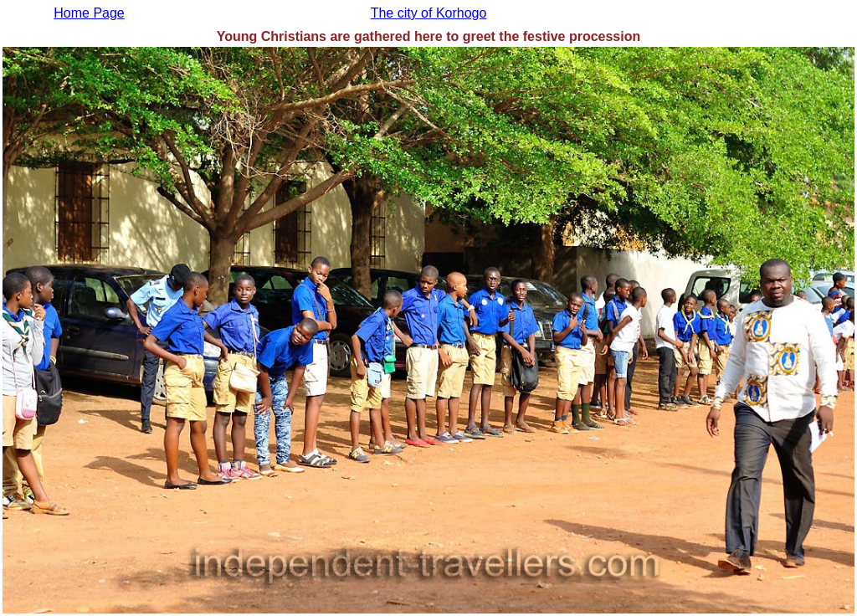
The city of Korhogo (429, 13)
